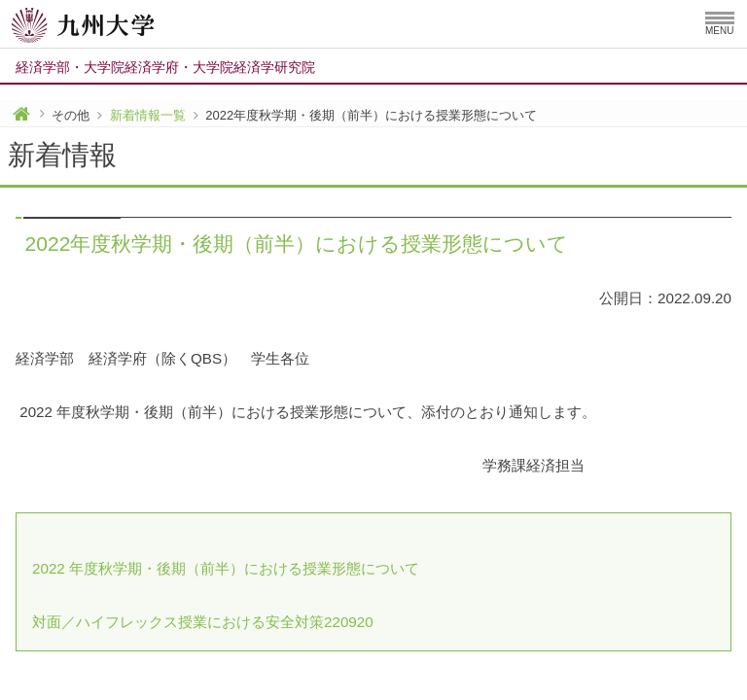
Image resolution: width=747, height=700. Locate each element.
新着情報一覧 (148, 115)
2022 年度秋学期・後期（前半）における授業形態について (226, 568)
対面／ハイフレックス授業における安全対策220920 (203, 622)
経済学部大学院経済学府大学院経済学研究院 (165, 67)
